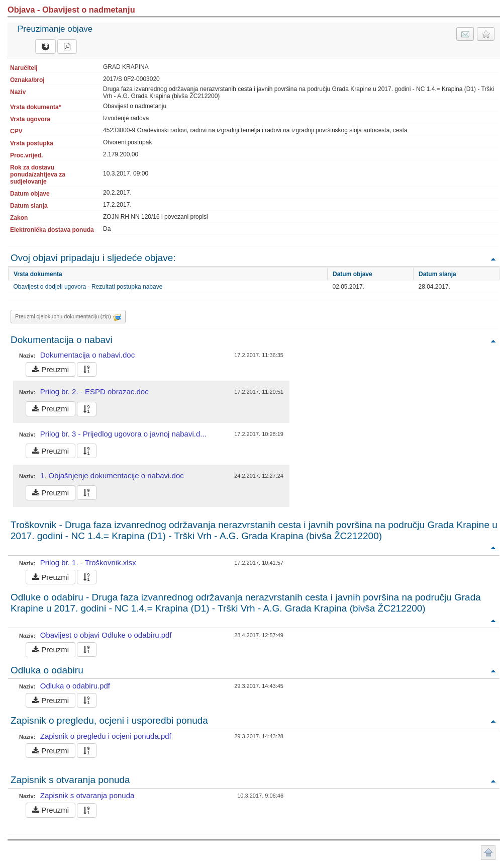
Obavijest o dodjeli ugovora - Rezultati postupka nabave (88, 287)
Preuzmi (51, 369)
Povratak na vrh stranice (488, 853)
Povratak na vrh (493, 259)
